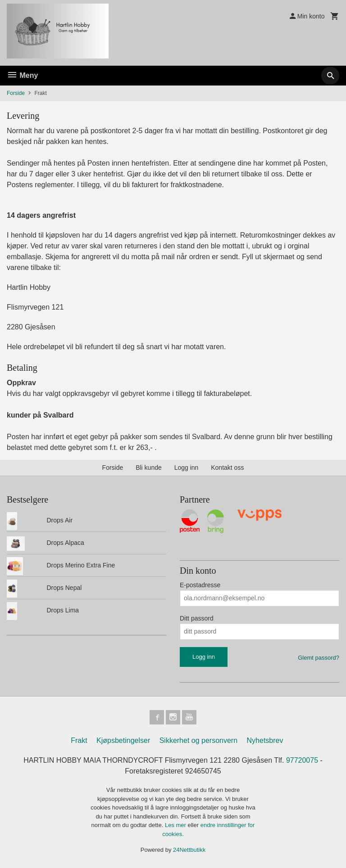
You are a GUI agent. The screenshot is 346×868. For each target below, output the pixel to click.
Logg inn (187, 468)
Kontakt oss (227, 468)
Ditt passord (197, 618)
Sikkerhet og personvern (198, 740)
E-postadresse (200, 585)
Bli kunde (149, 468)
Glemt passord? (319, 658)
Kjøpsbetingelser (123, 740)
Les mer (176, 825)
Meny (22, 75)
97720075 (302, 760)
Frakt (79, 740)
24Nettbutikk (189, 850)
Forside (16, 93)
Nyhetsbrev (265, 740)
